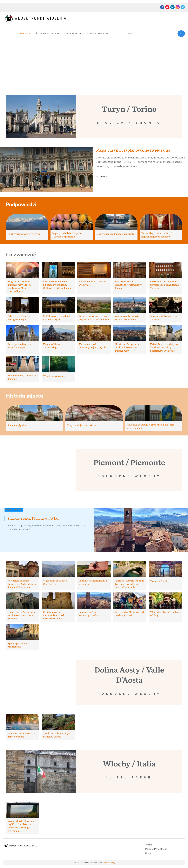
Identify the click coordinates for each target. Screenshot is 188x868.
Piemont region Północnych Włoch (34, 518)
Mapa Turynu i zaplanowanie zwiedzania (133, 150)
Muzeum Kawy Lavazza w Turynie (22, 377)
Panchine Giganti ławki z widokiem (93, 582)
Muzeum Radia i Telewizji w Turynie (93, 283)
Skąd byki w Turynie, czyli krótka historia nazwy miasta (150, 426)
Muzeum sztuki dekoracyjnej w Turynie (93, 346)
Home (148, 853)
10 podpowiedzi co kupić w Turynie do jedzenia (67, 235)
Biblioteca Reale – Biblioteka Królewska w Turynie (128, 285)
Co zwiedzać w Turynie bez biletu (116, 234)
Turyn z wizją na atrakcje (81, 425)
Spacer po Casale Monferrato (17, 645)
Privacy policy (109, 863)
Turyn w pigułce (17, 425)
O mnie (149, 845)
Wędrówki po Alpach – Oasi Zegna (56, 582)
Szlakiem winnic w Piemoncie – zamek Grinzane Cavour (54, 615)
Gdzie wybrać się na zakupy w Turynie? (19, 318)
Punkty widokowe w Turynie (24, 234)
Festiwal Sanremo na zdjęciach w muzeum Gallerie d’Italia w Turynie (58, 285)
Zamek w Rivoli (159, 581)
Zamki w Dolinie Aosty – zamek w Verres (57, 735)
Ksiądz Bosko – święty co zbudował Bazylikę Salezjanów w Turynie (164, 347)
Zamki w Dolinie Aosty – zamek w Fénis (21, 735)
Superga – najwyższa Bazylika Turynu (19, 346)
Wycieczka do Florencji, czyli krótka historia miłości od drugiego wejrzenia (21, 826)
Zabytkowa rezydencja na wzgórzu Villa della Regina (94, 318)
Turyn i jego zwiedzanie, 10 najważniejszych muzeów (157, 235)
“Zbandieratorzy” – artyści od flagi (165, 613)
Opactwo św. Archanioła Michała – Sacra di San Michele (22, 615)
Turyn (13, 149)
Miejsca (5, 149)
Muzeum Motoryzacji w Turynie (164, 318)
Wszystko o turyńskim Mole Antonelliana (127, 318)
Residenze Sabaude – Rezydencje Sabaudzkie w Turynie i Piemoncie (22, 584)
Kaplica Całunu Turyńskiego (52, 346)
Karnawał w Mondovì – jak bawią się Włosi (130, 613)
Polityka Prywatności (156, 849)
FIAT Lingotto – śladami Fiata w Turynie (57, 318)
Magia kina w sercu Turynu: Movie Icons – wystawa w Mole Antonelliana (20, 286)
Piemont (18, 510)
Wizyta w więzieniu (54, 376)
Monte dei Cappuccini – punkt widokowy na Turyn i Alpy (128, 347)
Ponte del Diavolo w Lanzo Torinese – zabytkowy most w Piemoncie (129, 584)
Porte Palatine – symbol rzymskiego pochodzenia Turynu (165, 285)
